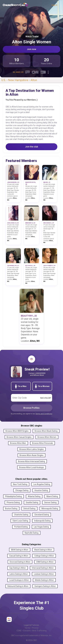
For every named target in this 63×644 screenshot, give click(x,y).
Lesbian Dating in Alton (44, 574)
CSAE (19, 631)
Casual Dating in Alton (19, 556)
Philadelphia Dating (13, 496)
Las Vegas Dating (41, 527)
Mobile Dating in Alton (44, 580)
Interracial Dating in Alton (43, 568)
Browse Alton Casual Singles (19, 437)
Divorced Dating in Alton (20, 562)
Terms (27, 628)
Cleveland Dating (42, 515)
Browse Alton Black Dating (46, 431)
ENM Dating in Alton (45, 562)
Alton (34, 80)
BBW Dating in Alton (20, 550)
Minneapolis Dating (50, 509)
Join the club (32, 147)
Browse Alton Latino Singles (32, 449)
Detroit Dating (29, 509)
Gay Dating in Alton (18, 568)
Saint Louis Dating (20, 521)
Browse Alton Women (47, 437)
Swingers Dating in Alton (45, 586)
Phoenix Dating (13, 502)
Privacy (35, 628)
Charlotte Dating (21, 515)
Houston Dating (41, 490)
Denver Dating (50, 502)
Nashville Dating (32, 533)
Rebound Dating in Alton (18, 586)
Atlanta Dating (34, 496)
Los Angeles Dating (42, 484)
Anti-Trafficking (39, 631)
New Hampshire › (19, 80)
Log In (54, 5)
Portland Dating (21, 527)
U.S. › (5, 80)
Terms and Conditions (44, 414)
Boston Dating (11, 509)
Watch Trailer (31, 37)
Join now (31, 49)
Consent (27, 631)
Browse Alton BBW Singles (17, 431)
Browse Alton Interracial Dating (31, 461)
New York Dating (20, 484)
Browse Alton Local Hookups (31, 467)
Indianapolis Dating (42, 521)
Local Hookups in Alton (19, 580)
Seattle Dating (32, 502)
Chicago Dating (22, 490)
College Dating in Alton (44, 556)
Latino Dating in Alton (19, 574)
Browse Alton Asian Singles (31, 455)
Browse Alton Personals (43, 443)
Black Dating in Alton (43, 550)
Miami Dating (52, 496)
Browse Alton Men (18, 443)
